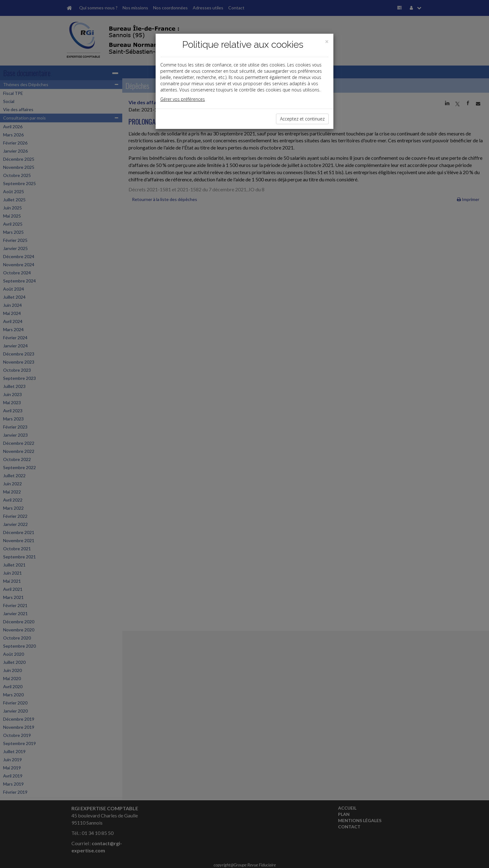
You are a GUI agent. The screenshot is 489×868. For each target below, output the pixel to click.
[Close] (327, 42)
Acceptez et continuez (302, 119)
